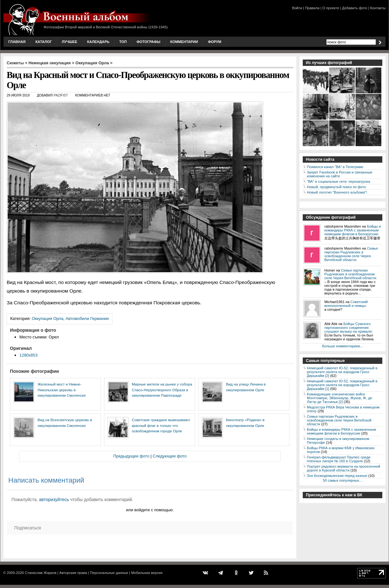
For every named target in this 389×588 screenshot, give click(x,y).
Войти (297, 8)
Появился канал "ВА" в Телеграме (335, 167)
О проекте (331, 8)
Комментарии (184, 42)
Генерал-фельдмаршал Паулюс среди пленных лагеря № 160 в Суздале (339, 459)
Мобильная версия (147, 573)
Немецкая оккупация (50, 63)
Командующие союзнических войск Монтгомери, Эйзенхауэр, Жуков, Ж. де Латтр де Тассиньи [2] (339, 398)
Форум (215, 42)
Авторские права (73, 573)
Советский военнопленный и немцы (346, 304)
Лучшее (70, 42)
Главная (17, 42)
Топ (123, 42)
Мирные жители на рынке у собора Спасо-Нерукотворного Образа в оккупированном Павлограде (162, 390)
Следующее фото (170, 456)
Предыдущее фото (131, 456)
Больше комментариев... (343, 346)
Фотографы (149, 42)
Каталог (44, 42)
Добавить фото (355, 8)
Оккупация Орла (92, 63)
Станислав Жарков (41, 573)
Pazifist (61, 95)
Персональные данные (109, 573)
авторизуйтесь (54, 499)
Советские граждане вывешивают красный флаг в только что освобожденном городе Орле (161, 425)
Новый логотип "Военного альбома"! (337, 192)
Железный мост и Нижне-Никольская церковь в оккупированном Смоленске (62, 390)
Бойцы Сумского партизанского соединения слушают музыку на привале (348, 328)
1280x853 (28, 355)
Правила (312, 8)
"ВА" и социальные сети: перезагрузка (339, 181)
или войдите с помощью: (150, 510)
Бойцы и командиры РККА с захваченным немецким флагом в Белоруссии (353, 230)
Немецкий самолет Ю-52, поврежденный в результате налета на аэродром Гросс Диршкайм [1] (342, 385)
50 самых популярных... (342, 480)
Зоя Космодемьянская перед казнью (337, 476)
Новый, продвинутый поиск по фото (336, 187)
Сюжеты (15, 63)
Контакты (378, 8)
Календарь (98, 42)
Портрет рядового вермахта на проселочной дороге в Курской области (343, 468)
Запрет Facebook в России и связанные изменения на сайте (339, 174)
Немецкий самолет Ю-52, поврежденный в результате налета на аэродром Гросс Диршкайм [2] (342, 372)
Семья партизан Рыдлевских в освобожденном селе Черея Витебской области (351, 254)
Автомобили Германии (87, 319)
